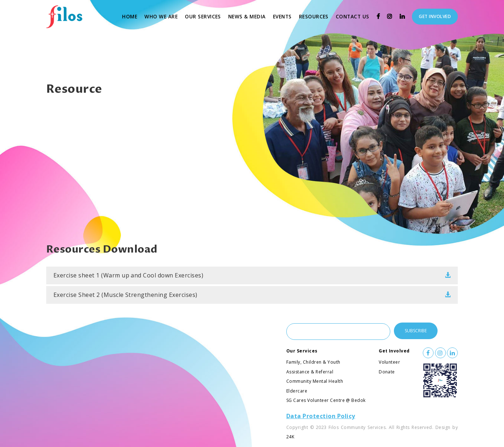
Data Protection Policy (321, 416)
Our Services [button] (203, 16)
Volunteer (389, 362)
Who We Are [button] (161, 16)
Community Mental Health (315, 381)
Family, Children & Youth (313, 362)
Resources (316, 16)
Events (284, 16)
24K (290, 437)
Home (131, 16)
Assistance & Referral (310, 372)
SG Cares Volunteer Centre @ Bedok (326, 400)
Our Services (302, 351)
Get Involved (394, 351)
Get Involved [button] (435, 16)
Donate (387, 372)
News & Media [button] (247, 16)
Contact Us (354, 16)
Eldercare (297, 391)
